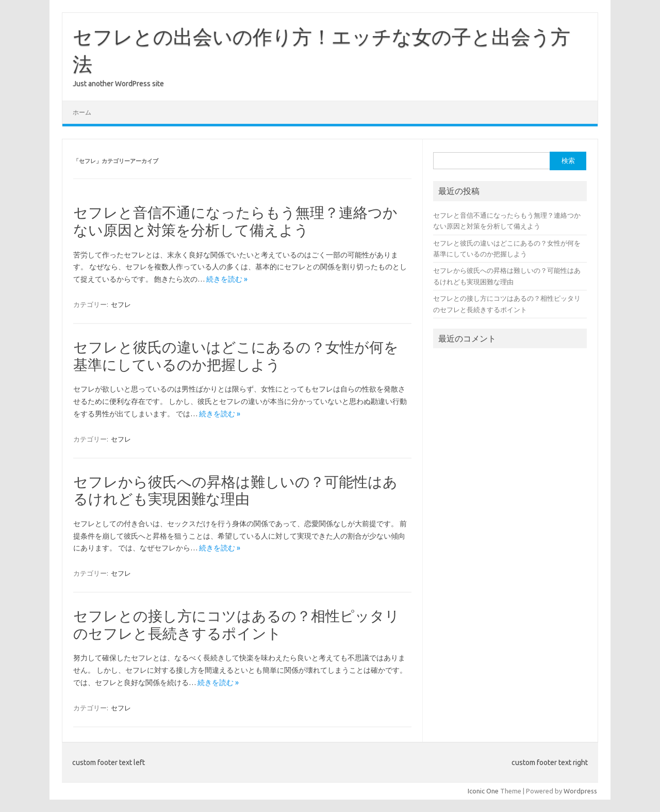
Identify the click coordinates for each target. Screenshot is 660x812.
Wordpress (580, 791)
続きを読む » (227, 279)
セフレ (121, 304)
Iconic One (483, 791)
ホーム (82, 112)
